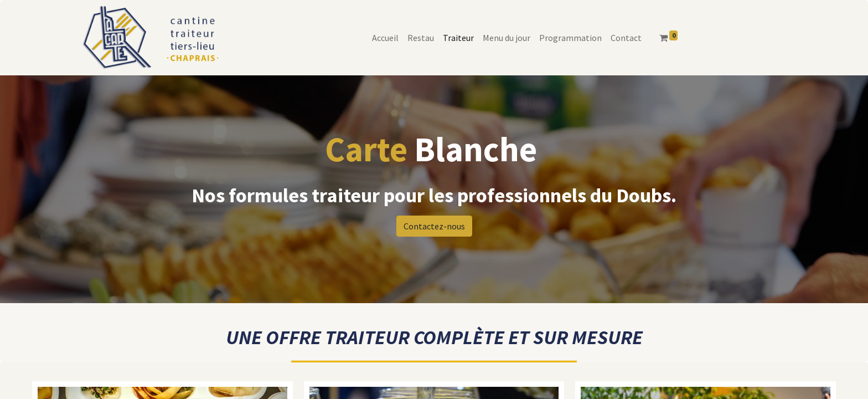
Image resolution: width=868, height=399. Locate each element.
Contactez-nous (434, 226)
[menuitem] (385, 38)
